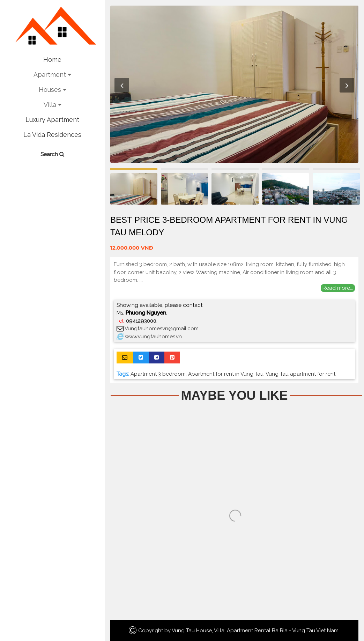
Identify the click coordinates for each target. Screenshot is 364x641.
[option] (234, 84)
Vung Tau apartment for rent (300, 374)
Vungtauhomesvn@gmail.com (162, 329)
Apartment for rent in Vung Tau (226, 374)
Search (52, 154)
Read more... (338, 288)
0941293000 (141, 321)
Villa (53, 105)
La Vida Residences (52, 135)
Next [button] (347, 85)
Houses (53, 90)
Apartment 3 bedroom (158, 374)
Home (52, 60)
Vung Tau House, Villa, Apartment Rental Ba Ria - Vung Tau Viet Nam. (256, 631)
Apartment (52, 75)
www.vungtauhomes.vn (153, 337)
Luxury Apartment (52, 120)
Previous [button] (122, 85)
